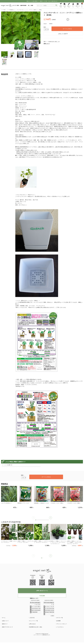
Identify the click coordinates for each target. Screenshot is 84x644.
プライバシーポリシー (62, 624)
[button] (51, 518)
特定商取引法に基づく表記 (36, 627)
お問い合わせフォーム (42, 591)
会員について (5, 621)
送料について (47, 44)
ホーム (4, 618)
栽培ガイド (5, 624)
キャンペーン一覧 (33, 621)
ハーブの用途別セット (11, 10)
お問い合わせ (32, 624)
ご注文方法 (32, 618)
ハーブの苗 (3, 10)
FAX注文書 (42, 596)
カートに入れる (67, 29)
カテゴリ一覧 (59, 618)
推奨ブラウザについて (7, 627)
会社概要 (58, 621)
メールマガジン (60, 627)
